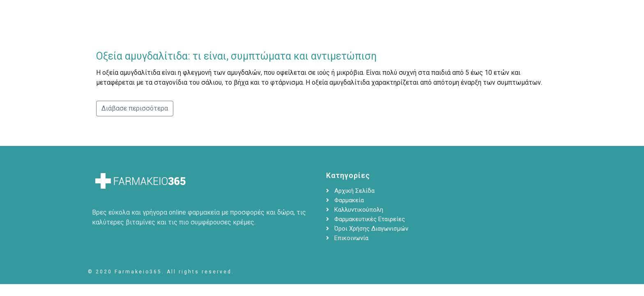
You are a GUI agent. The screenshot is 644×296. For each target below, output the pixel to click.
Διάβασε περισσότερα (135, 108)
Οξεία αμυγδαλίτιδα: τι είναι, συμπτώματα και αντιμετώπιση (236, 56)
